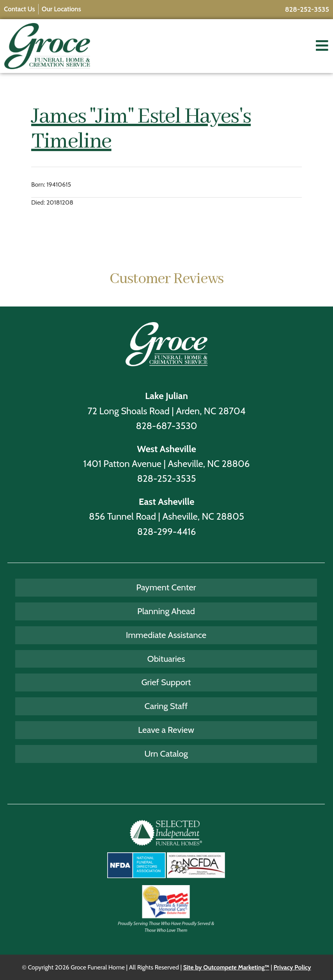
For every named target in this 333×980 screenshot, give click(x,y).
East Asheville (167, 502)
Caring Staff (166, 706)
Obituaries (166, 659)
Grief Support (166, 682)
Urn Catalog (166, 754)
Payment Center (166, 587)
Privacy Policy (292, 967)
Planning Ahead (166, 611)
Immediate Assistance (166, 635)
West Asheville (166, 449)
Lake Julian (166, 396)
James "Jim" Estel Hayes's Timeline (141, 129)
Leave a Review (166, 730)
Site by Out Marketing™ (226, 967)
